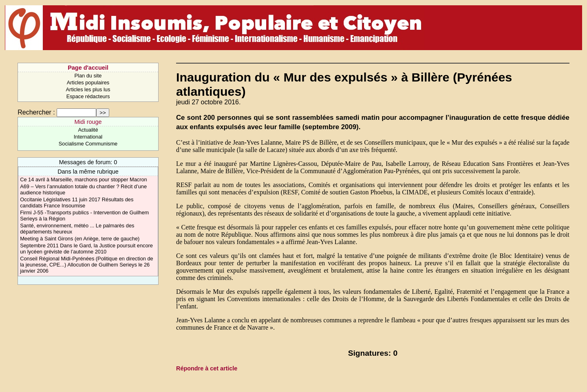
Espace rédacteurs (88, 96)
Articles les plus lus (88, 89)
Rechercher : (36, 112)
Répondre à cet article (207, 368)
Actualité (88, 130)
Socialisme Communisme (88, 144)
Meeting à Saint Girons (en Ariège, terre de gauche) (80, 239)
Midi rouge (88, 122)
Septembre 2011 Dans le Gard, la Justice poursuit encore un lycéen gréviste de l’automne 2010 (86, 249)
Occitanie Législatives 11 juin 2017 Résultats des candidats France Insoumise (77, 203)
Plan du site (88, 76)
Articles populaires (88, 83)
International (88, 137)
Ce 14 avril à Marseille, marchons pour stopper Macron (84, 179)
